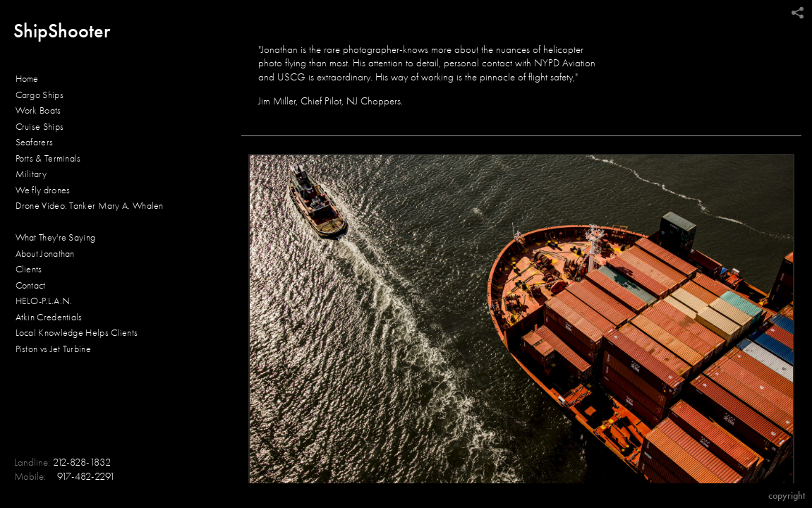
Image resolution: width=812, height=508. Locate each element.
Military (31, 174)
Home (27, 79)
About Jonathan (45, 254)
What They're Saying (56, 237)
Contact (31, 285)
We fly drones (43, 190)
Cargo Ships (40, 95)
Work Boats (38, 110)
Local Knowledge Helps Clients (77, 333)
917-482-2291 (86, 476)
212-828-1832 (82, 462)
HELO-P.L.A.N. (44, 301)
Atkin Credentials (49, 317)
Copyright (787, 496)
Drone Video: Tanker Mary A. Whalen (90, 206)
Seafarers (35, 142)
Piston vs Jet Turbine (53, 349)
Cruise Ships (40, 127)
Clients (29, 269)
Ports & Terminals (48, 158)
